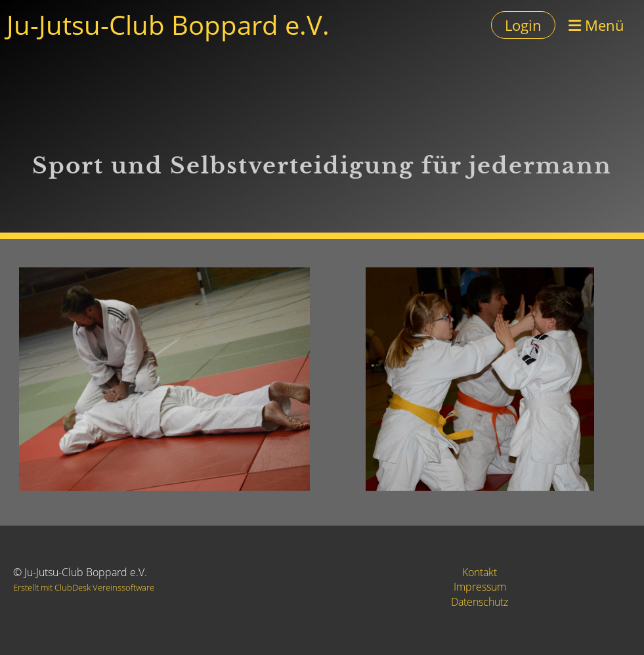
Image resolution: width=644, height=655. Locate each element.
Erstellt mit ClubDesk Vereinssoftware (84, 587)
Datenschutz (480, 602)
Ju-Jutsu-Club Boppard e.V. (168, 25)
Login (523, 25)
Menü (596, 25)
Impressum (480, 587)
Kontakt (480, 572)
